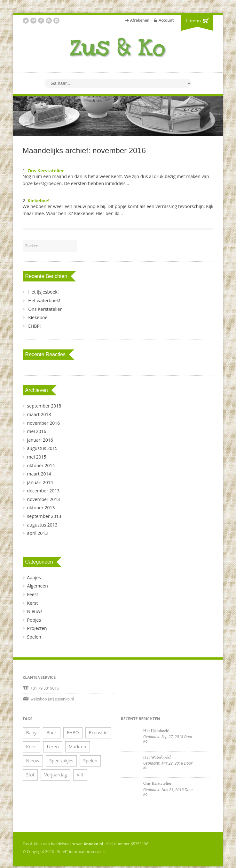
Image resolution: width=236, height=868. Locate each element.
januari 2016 (40, 440)
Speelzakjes (61, 761)
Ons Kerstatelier (46, 171)
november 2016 (44, 423)
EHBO (73, 733)
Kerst (33, 603)
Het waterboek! (44, 300)
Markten (78, 747)
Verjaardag (55, 775)
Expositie (98, 733)
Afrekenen (140, 20)
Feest (33, 594)
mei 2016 (37, 431)
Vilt (80, 775)
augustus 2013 (42, 525)
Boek (52, 733)
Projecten (37, 628)
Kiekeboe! (39, 201)
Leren (53, 747)
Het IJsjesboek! (43, 292)
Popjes (34, 620)
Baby (31, 733)
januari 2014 (40, 482)
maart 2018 (39, 414)
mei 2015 (37, 457)
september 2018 (44, 406)
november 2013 (44, 499)
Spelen (34, 637)
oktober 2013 (41, 508)
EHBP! (34, 326)
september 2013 (44, 516)
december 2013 (43, 491)
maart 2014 (39, 474)
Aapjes (34, 577)
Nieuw (33, 761)
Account (166, 20)
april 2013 (38, 533)
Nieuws (35, 611)
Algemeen (38, 586)
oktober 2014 (41, 465)
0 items (193, 21)
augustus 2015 (42, 448)
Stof (30, 775)
